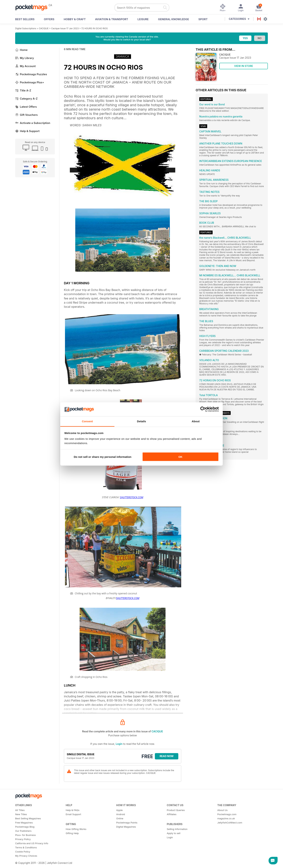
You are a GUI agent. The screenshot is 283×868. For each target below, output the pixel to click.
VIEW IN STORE (244, 66)
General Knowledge (173, 19)
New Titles (21, 814)
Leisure (143, 19)
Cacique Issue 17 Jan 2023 (65, 28)
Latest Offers (26, 107)
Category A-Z (26, 99)
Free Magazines (24, 823)
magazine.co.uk (226, 818)
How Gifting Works (76, 829)
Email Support (73, 814)
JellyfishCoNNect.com (230, 823)
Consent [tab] (87, 421)
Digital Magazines (126, 827)
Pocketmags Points (127, 823)
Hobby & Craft (75, 19)
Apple (119, 810)
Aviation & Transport (112, 19)
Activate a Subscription (33, 123)
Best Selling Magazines (28, 818)
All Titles (20, 810)
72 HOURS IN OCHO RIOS (95, 28)
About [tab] (196, 421)
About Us (222, 810)
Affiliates (172, 814)
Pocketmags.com (227, 814)
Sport (203, 19)
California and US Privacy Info (32, 843)
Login (119, 744)
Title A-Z (23, 90)
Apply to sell (174, 833)
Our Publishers (23, 831)
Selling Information (177, 829)
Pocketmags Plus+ (30, 82)
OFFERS (49, 19)
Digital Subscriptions (26, 28)
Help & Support (27, 131)
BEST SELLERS (25, 19)
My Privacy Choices (26, 856)
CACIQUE (44, 28)
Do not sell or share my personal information (103, 457)
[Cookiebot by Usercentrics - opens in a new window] (203, 409)
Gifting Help (72, 833)
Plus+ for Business (25, 835)
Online (120, 818)
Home (21, 50)
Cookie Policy (23, 852)
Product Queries (176, 810)
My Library (25, 58)
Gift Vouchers (26, 115)
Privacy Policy (23, 839)
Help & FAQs (73, 810)
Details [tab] (141, 421)
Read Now (166, 756)
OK (180, 457)
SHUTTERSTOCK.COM (131, 497)
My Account (25, 66)
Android (121, 814)
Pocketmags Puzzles (31, 74)
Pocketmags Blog (25, 827)
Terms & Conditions (26, 847)
